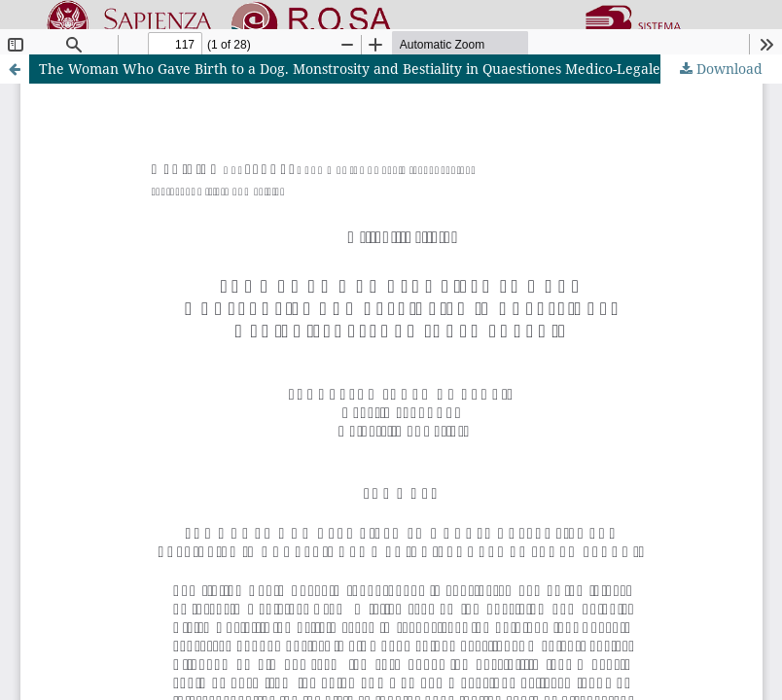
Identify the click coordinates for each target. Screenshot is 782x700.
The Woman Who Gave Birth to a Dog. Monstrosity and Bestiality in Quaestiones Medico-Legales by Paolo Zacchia (409, 69)
